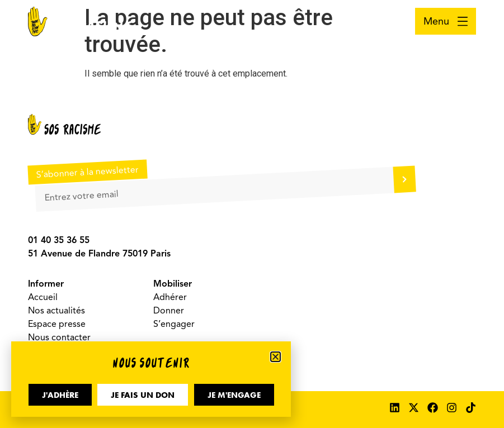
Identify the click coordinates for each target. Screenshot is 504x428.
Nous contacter (59, 337)
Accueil (43, 297)
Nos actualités (56, 311)
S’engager (174, 324)
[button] (275, 357)
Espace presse (57, 324)
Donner (169, 311)
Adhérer (170, 297)
